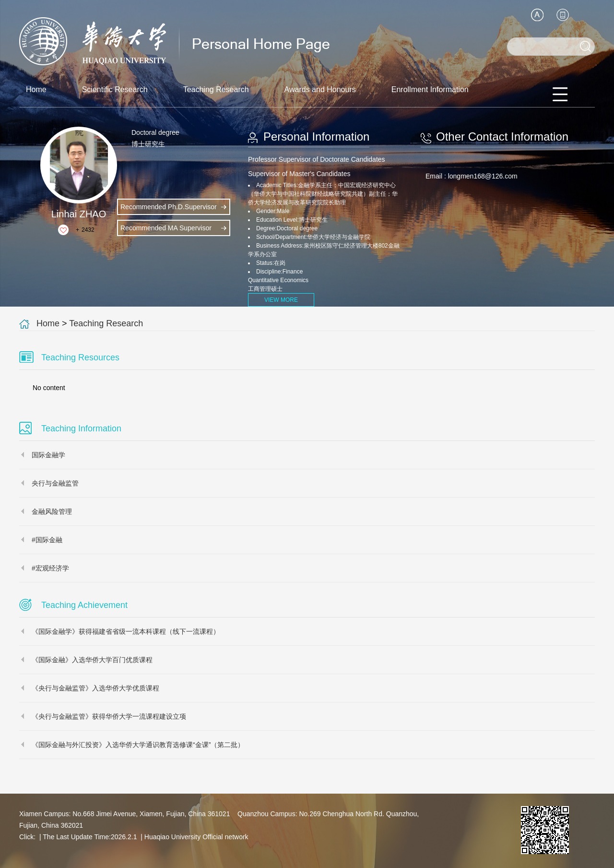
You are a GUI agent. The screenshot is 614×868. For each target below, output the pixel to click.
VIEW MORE (281, 300)
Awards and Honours (320, 89)
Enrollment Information (430, 89)
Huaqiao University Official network (196, 837)
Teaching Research (216, 89)
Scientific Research (115, 89)
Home (36, 89)
